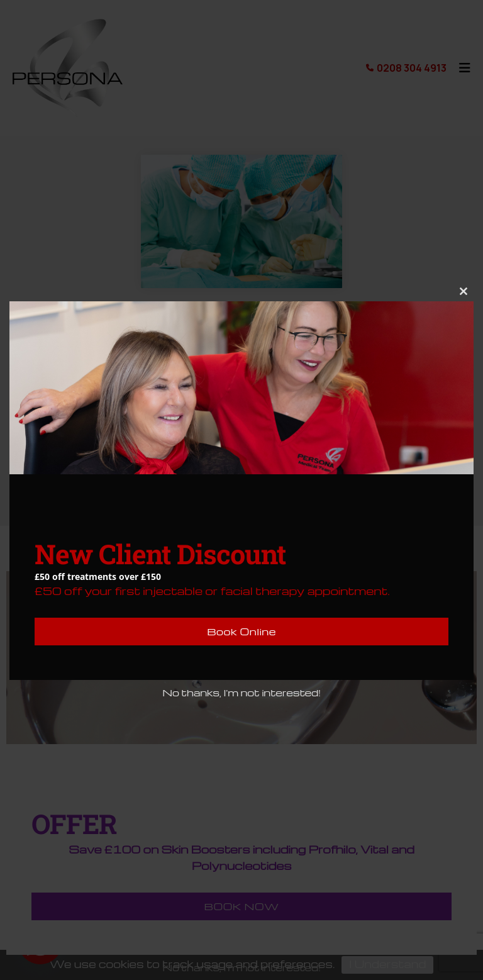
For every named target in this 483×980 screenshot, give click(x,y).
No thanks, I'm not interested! (241, 693)
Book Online (241, 632)
